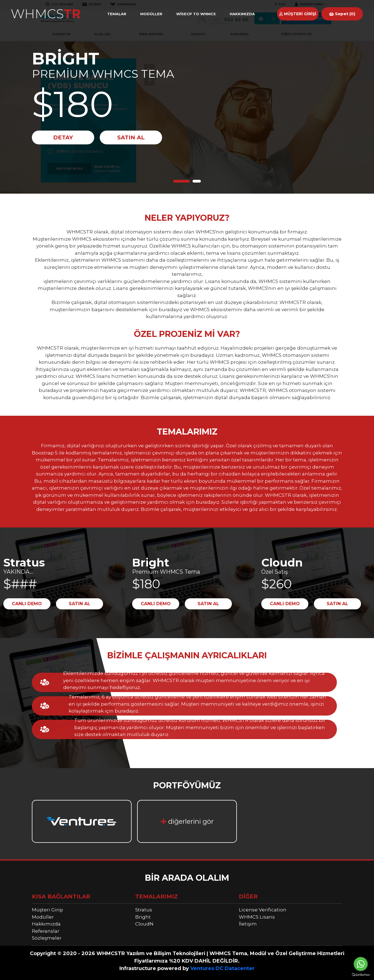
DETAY (63, 137)
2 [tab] (197, 181)
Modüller (43, 917)
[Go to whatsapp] (361, 964)
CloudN (144, 924)
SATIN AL (131, 137)
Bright (143, 917)
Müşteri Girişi (48, 910)
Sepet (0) (342, 14)
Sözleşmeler (47, 938)
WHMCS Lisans (257, 917)
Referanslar (46, 931)
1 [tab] (181, 181)
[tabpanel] (187, 97)
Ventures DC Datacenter (222, 968)
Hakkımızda (46, 924)
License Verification (263, 910)
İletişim (248, 924)
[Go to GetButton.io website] (361, 974)
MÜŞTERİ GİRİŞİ (298, 14)
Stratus (144, 910)
